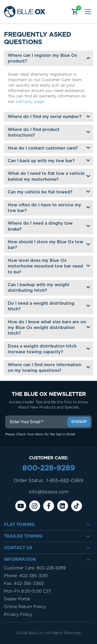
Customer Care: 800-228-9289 (35, 568)
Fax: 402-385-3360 (24, 584)
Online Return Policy (25, 607)
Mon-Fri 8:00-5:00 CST (28, 591)
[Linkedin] (63, 506)
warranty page (30, 102)
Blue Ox (36, 633)
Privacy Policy (18, 615)
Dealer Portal (17, 599)
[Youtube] (21, 506)
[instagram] (35, 506)
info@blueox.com (49, 492)
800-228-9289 (48, 468)
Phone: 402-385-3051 (26, 576)
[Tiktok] (77, 506)
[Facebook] (49, 506)
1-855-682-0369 (65, 481)
